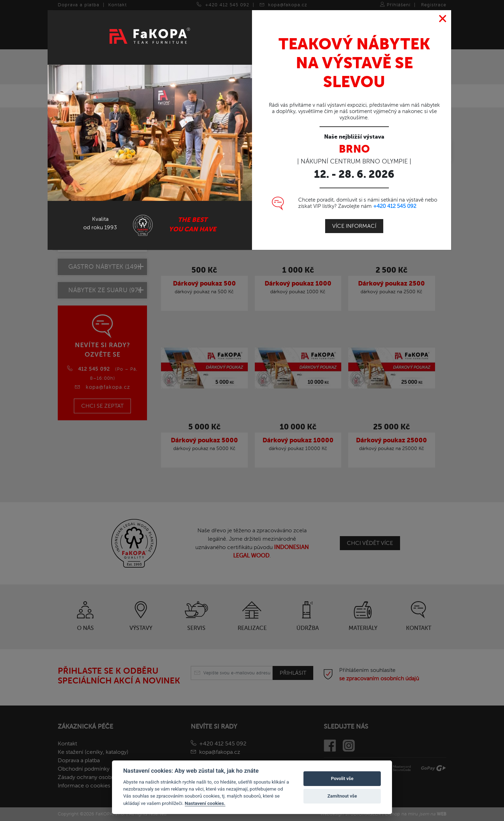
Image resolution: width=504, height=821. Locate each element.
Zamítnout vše (342, 796)
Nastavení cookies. (205, 803)
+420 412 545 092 (395, 206)
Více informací (354, 226)
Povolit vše (342, 778)
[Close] (443, 19)
